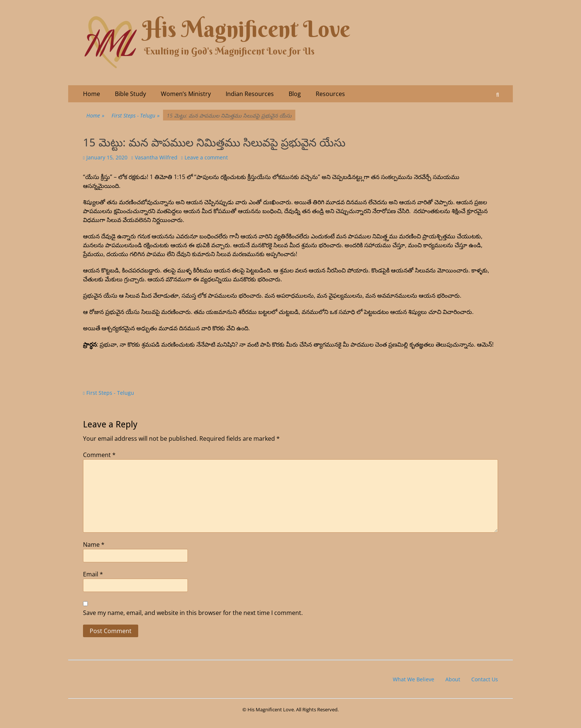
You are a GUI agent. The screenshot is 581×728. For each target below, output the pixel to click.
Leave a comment (206, 157)
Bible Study (130, 94)
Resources (330, 94)
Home (92, 94)
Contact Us (485, 679)
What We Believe (414, 679)
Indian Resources (250, 94)
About (453, 679)
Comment (99, 455)
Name (94, 545)
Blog (295, 94)
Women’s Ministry (186, 94)
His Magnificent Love (246, 29)
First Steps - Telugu (136, 115)
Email (93, 574)
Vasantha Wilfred (156, 157)
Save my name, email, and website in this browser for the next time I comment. (193, 613)
